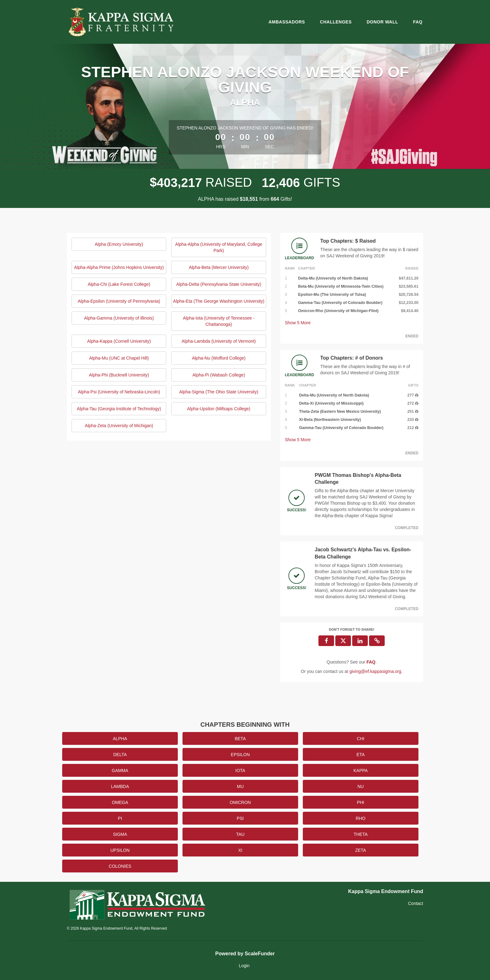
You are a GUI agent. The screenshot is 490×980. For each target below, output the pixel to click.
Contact (416, 903)
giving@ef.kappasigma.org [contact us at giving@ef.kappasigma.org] (375, 671)
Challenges (336, 22)
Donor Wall (382, 22)
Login (244, 966)
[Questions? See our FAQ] (371, 662)
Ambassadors (287, 22)
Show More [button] (298, 323)
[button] (377, 641)
